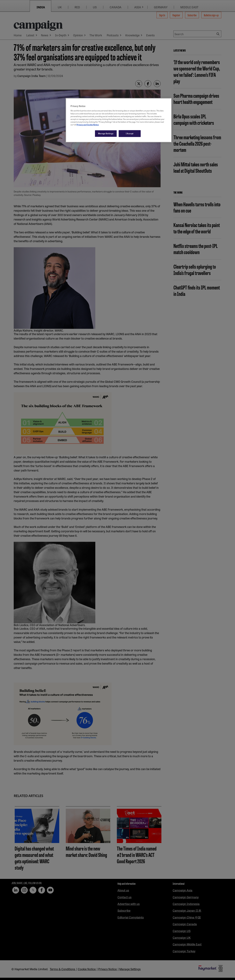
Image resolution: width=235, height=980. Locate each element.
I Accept (130, 133)
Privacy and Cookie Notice (88, 125)
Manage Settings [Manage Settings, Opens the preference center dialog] (106, 133)
